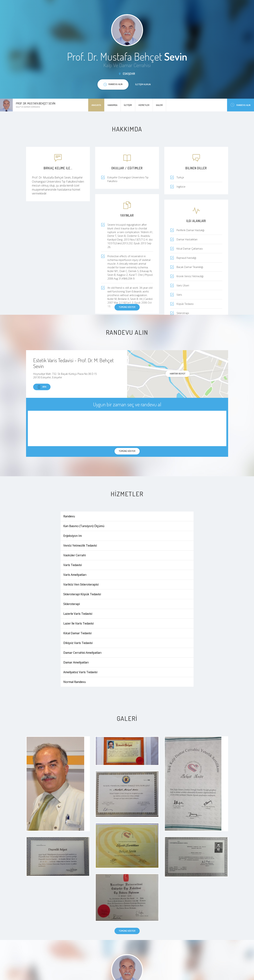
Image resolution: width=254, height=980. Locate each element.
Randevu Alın (241, 105)
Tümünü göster (127, 307)
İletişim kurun (143, 84)
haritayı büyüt (178, 374)
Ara (42, 387)
